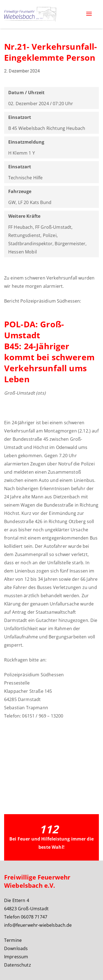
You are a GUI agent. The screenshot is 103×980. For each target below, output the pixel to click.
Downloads (16, 948)
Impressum (16, 957)
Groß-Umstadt (20, 393)
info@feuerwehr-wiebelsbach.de (38, 925)
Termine (13, 940)
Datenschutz (18, 965)
